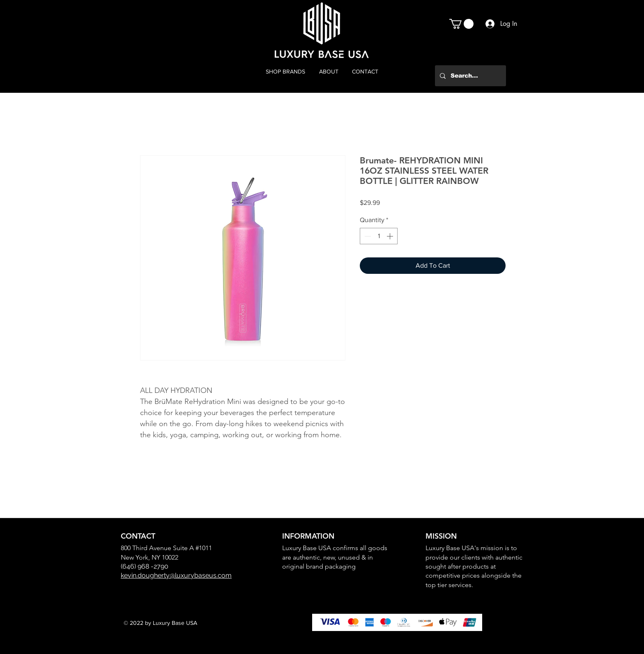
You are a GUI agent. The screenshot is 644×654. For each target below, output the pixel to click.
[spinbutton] (379, 236)
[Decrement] (367, 236)
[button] (461, 24)
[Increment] (391, 236)
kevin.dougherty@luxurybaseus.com (176, 575)
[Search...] (470, 76)
